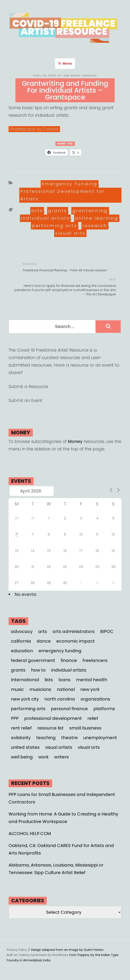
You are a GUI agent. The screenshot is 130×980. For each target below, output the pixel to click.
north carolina (60, 699)
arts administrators (74, 631)
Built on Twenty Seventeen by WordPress (37, 955)
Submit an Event (25, 400)
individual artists (45, 218)
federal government (33, 660)
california (21, 641)
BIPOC (107, 631)
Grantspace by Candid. (34, 129)
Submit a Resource (28, 387)
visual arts (70, 233)
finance (69, 660)
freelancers (95, 660)
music (17, 689)
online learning (97, 218)
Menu (65, 63)
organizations (95, 699)
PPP (15, 718)
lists (49, 680)
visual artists (59, 747)
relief (93, 718)
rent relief (21, 728)
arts (37, 211)
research (95, 226)
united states (25, 747)
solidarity (21, 738)
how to (38, 670)
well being (22, 757)
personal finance (69, 709)
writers (61, 757)
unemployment (100, 738)
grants (58, 211)
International (25, 680)
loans (64, 680)
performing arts (55, 226)
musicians (40, 689)
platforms (104, 709)
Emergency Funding (70, 184)
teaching (46, 738)
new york (90, 689)
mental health (92, 680)
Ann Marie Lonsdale (80, 76)
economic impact (75, 641)
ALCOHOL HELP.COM (30, 834)
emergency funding (60, 651)
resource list (50, 728)
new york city (25, 699)
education (22, 651)
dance (44, 641)
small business (85, 728)
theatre (69, 738)
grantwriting (90, 211)
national (66, 689)
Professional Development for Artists (63, 195)
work (43, 757)
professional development (53, 718)
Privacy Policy (17, 950)
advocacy (22, 631)
